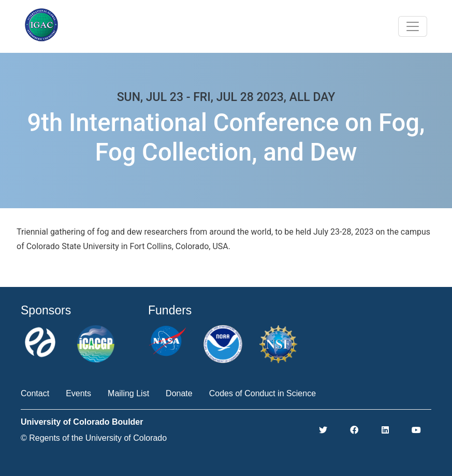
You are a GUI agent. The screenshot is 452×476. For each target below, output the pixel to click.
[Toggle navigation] (413, 26)
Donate (179, 393)
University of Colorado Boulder (82, 422)
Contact (35, 393)
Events (78, 393)
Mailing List (128, 393)
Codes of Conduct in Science (263, 393)
